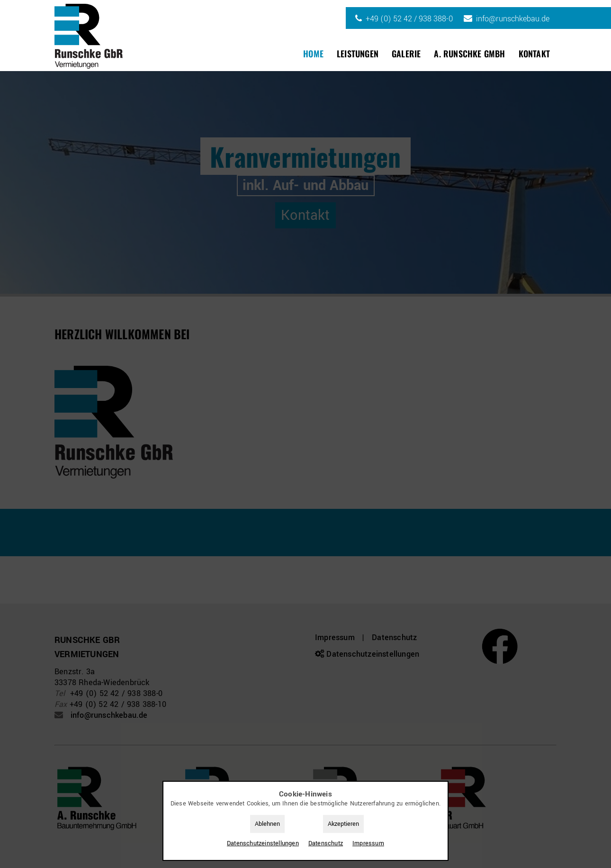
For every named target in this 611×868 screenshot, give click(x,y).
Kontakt (534, 54)
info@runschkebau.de (513, 19)
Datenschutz (326, 843)
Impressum (368, 843)
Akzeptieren (343, 824)
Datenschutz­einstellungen (263, 843)
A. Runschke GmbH (469, 54)
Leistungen (358, 54)
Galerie (406, 54)
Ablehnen (267, 824)
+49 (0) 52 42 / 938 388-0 (409, 19)
